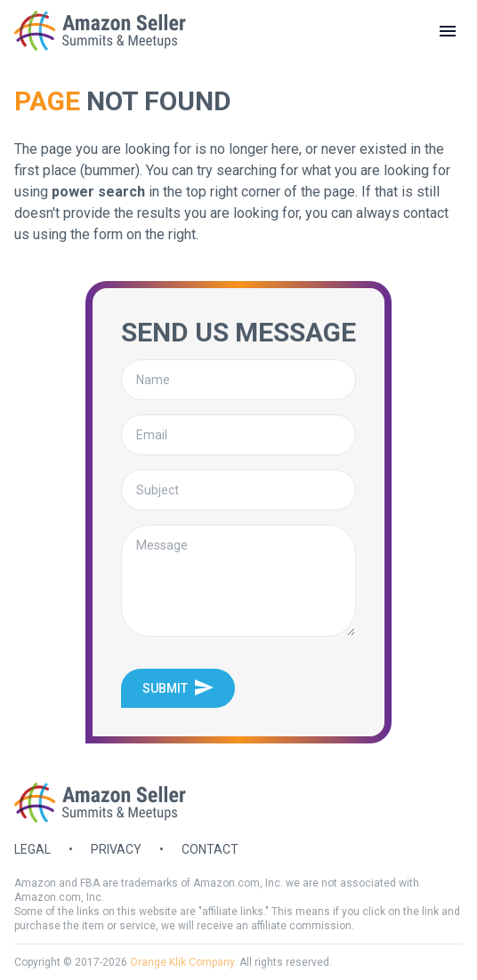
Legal (32, 849)
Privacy (116, 849)
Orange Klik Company (182, 962)
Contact (210, 849)
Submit (178, 687)
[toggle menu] (448, 31)
